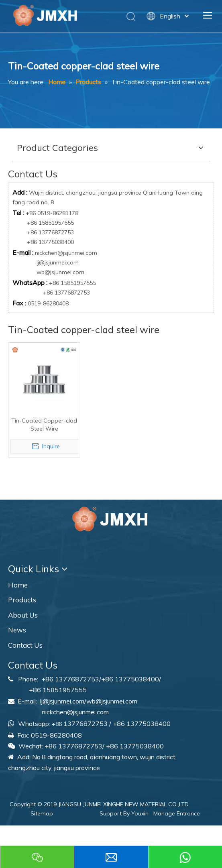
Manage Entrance (177, 813)
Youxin (140, 813)
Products (22, 600)
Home (18, 585)
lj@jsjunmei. (56, 701)
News (17, 630)
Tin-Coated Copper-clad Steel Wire (44, 425)
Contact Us (25, 645)
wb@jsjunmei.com (60, 272)
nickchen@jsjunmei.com (66, 253)
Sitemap (42, 813)
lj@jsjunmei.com (58, 262)
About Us (23, 615)
